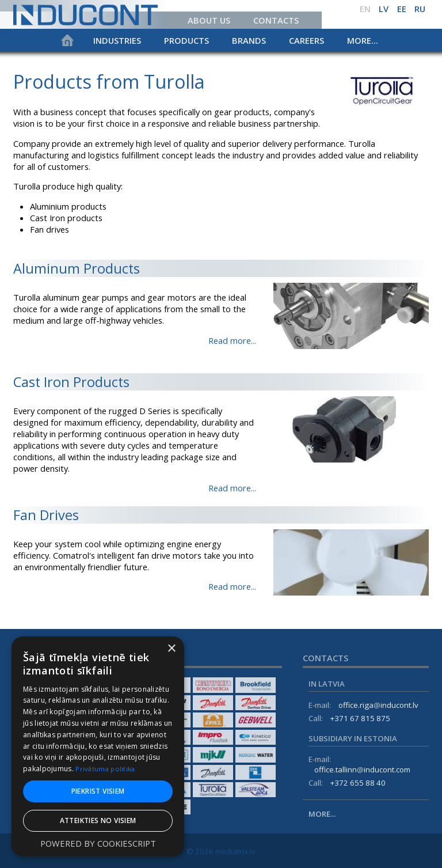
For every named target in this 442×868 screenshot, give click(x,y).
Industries (117, 40)
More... (363, 40)
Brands (249, 40)
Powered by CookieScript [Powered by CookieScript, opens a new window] (98, 844)
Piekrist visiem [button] (98, 791)
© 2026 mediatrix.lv (221, 851)
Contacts (276, 20)
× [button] (171, 649)
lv (384, 9)
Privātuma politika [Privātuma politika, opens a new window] (106, 769)
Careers (306, 40)
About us (209, 20)
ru (420, 9)
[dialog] (98, 746)
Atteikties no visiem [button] (98, 820)
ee (402, 9)
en (365, 9)
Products (186, 40)
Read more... (232, 340)
